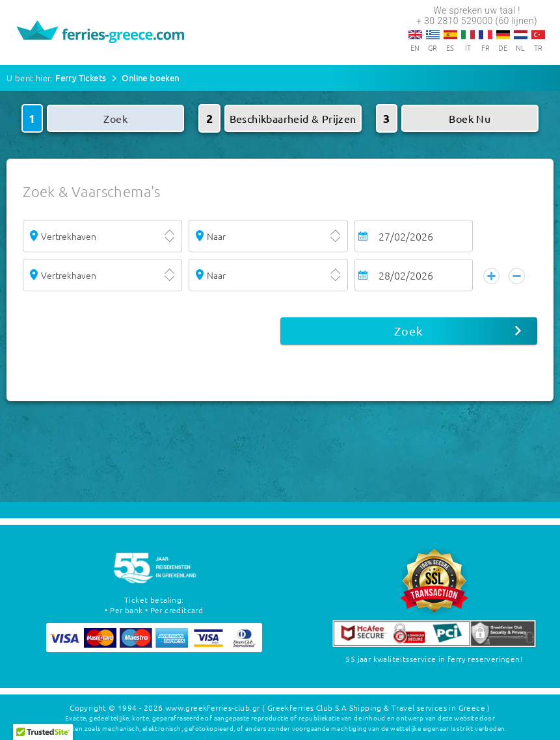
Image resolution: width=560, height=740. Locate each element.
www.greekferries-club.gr (213, 707)
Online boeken (150, 78)
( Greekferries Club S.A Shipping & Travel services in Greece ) (376, 707)
